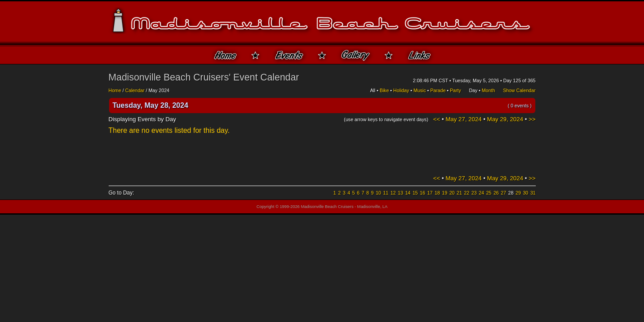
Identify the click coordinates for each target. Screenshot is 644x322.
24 (481, 193)
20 (452, 193)
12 (393, 193)
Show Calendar (519, 90)
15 (415, 193)
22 (467, 193)
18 (437, 193)
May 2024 (159, 90)
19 (445, 193)
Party (455, 90)
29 (518, 193)
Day (473, 90)
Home (115, 90)
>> (532, 119)
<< (437, 119)
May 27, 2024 (464, 119)
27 (504, 193)
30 (525, 193)
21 (459, 193)
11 (386, 193)
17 (430, 193)
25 (489, 193)
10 (378, 193)
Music (419, 90)
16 (423, 193)
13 (400, 193)
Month (488, 90)
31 (533, 193)
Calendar (135, 90)
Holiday (401, 90)
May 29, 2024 (505, 119)
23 (474, 193)
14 (408, 193)
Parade (438, 90)
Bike (384, 90)
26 (496, 193)
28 (511, 193)
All (373, 90)
